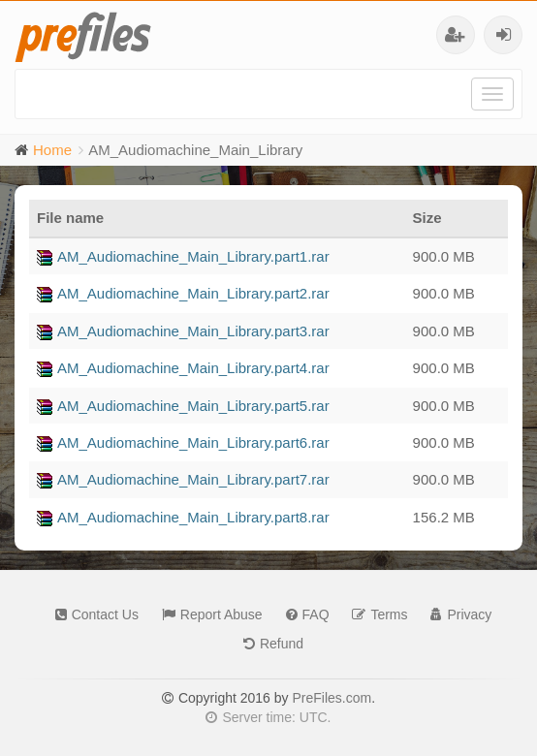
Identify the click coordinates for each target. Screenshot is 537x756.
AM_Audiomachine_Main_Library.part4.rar (183, 368)
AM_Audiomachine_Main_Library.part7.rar (183, 479)
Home (52, 150)
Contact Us (92, 614)
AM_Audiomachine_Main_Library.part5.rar (183, 406)
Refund (268, 644)
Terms (375, 614)
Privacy (456, 614)
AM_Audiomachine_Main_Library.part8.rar (183, 517)
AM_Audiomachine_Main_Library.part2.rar (183, 293)
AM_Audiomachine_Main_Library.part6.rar (183, 442)
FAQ (303, 614)
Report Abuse (207, 614)
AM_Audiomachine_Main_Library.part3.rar (183, 331)
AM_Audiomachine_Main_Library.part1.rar (183, 256)
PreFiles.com (332, 698)
